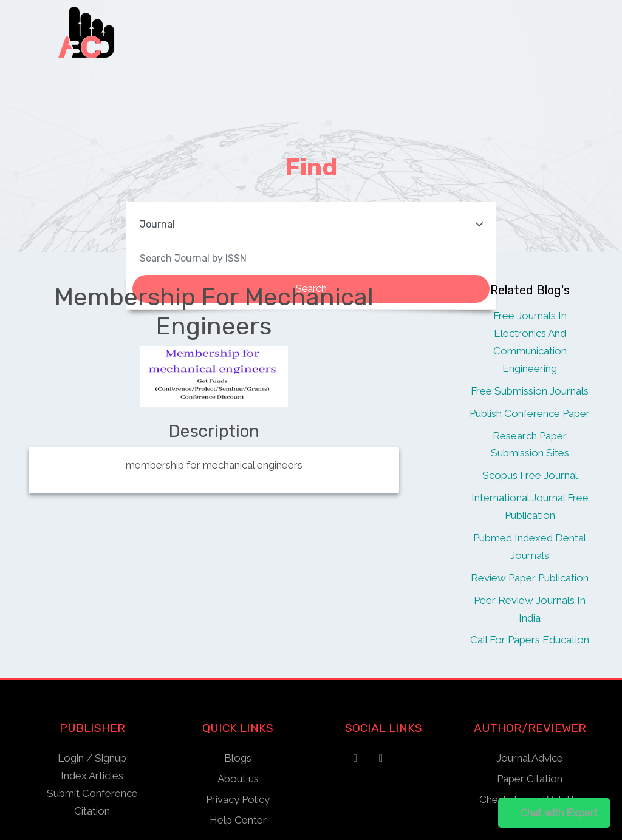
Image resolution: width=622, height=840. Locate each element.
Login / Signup (92, 758)
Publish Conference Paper (530, 413)
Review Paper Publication (530, 578)
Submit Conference (92, 793)
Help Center (238, 820)
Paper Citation (530, 779)
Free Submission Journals (530, 391)
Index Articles (92, 776)
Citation (92, 811)
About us (238, 779)
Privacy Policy (238, 799)
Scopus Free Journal (530, 475)
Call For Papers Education (530, 640)
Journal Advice (530, 758)
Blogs (238, 758)
